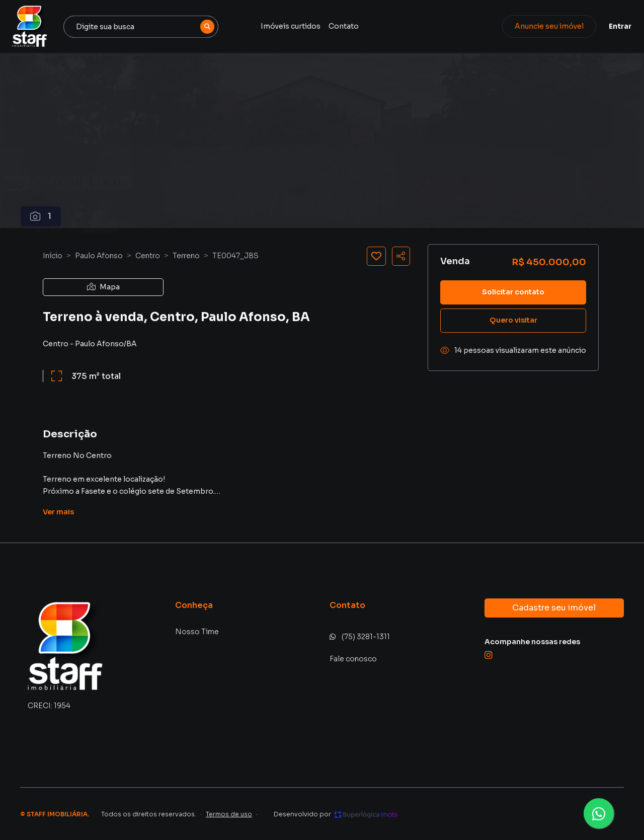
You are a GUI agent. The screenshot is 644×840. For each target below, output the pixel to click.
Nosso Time (197, 632)
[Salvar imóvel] (376, 256)
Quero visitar (513, 320)
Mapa (103, 287)
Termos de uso (229, 814)
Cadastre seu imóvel (554, 608)
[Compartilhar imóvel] (401, 256)
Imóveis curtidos (295, 26)
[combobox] (147, 27)
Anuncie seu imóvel (541, 26)
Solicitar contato (513, 292)
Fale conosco (353, 659)
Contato (348, 26)
